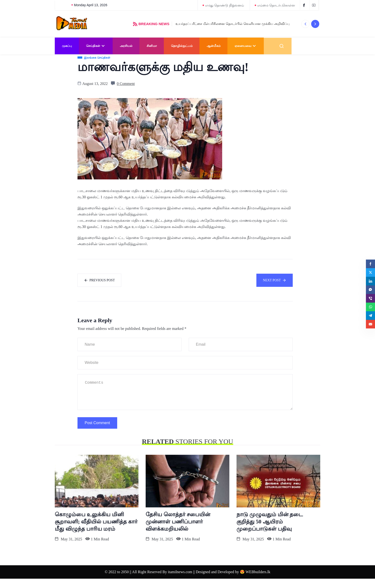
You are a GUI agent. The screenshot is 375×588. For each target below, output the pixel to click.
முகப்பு (67, 46)
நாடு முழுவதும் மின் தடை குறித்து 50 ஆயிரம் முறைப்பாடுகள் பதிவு (270, 531)
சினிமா (152, 46)
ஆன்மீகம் (214, 46)
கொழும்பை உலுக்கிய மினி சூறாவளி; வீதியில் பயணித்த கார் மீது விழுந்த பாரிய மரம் (96, 531)
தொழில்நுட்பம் (182, 46)
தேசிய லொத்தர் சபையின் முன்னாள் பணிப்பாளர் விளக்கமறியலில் (178, 531)
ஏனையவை (246, 46)
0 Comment (126, 92)
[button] (305, 24)
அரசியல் (126, 46)
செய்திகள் (96, 46)
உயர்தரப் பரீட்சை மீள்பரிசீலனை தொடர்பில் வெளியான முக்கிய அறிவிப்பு (232, 24)
